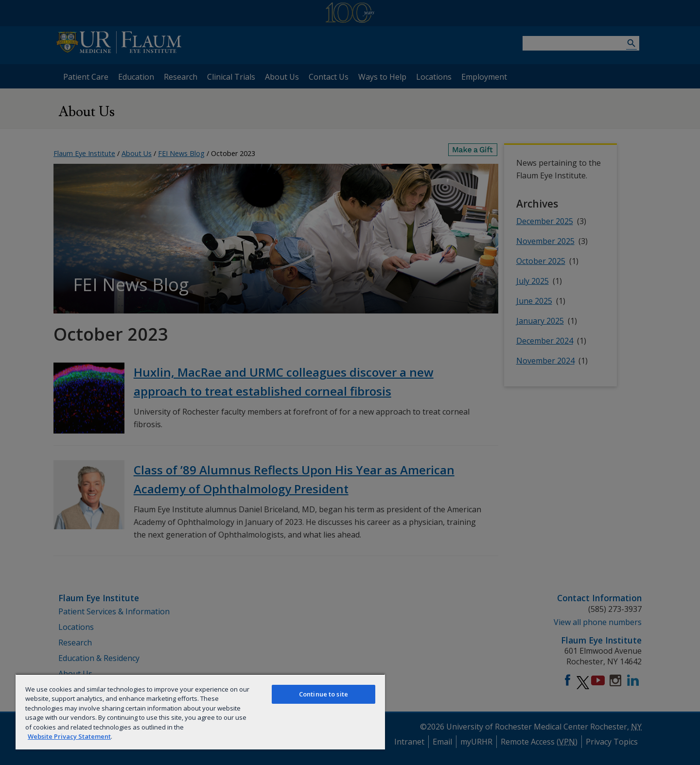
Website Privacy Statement (69, 736)
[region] (200, 712)
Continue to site (324, 694)
